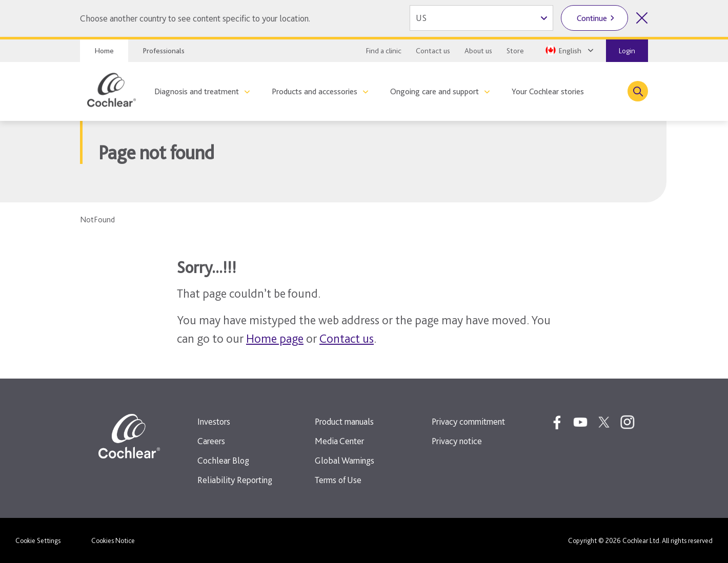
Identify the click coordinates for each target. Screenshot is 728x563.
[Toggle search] (638, 91)
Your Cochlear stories (548, 91)
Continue (592, 18)
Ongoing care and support (434, 91)
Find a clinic (384, 51)
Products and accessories (315, 91)
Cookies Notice (113, 540)
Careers (211, 441)
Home (104, 51)
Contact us (433, 51)
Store (515, 51)
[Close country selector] (642, 18)
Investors (214, 421)
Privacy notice (457, 441)
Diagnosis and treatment (197, 91)
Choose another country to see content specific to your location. (195, 18)
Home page (275, 338)
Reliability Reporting (235, 480)
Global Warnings (345, 460)
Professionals (164, 51)
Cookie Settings (38, 540)
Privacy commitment (468, 421)
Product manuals (344, 421)
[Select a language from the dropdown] (569, 50)
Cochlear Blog (223, 460)
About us (478, 51)
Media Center (339, 441)
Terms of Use (338, 480)
